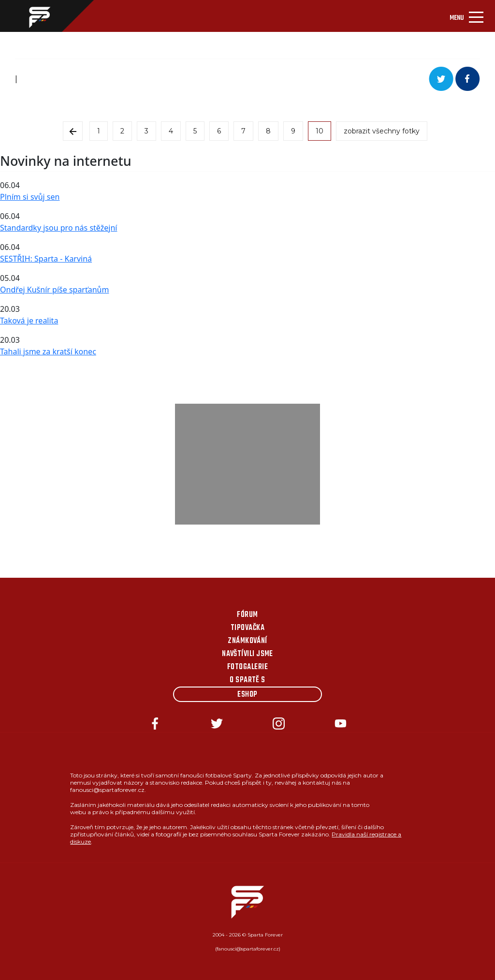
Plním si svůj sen (30, 197)
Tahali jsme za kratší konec (48, 351)
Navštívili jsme (247, 654)
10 (320, 131)
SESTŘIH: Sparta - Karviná (46, 259)
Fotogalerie (247, 667)
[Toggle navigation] (466, 16)
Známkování (247, 641)
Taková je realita (29, 321)
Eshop (247, 695)
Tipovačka (247, 628)
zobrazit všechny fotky (382, 131)
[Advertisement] (247, 464)
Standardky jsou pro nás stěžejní (58, 228)
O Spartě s (247, 680)
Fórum (247, 615)
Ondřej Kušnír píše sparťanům (54, 290)
